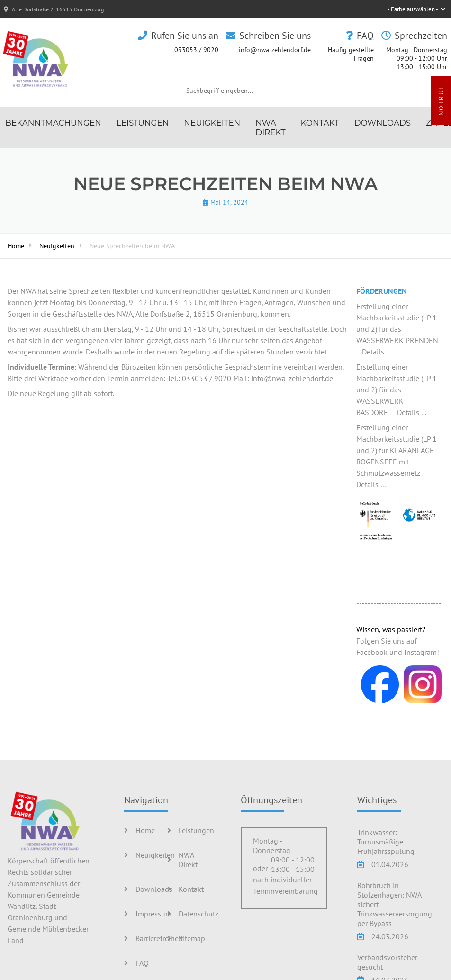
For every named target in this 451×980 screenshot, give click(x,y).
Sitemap (192, 938)
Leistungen (143, 123)
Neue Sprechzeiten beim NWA (132, 246)
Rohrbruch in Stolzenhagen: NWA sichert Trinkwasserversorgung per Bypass (395, 904)
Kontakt (320, 123)
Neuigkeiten (212, 123)
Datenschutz (198, 914)
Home (16, 246)
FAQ (142, 963)
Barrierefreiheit (159, 938)
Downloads (383, 123)
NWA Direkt (270, 127)
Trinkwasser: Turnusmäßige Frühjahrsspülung (386, 842)
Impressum (153, 914)
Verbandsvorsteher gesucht (387, 962)
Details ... (377, 352)
